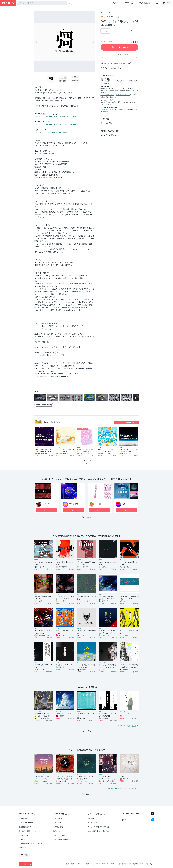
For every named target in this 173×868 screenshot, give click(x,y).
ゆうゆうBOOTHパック (123, 95)
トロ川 (98, 504)
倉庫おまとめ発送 (60, 835)
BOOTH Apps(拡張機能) (27, 823)
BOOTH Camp (24, 848)
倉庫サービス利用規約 (84, 864)
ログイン (116, 3)
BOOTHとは (129, 3)
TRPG (110, 13)
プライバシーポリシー (109, 864)
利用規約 (73, 864)
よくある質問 (92, 823)
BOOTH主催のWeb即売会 (62, 839)
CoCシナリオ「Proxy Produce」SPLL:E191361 (129, 450)
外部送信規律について (124, 864)
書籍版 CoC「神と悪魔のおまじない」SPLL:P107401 (86, 450)
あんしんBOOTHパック (107, 95)
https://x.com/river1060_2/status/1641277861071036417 (56, 116)
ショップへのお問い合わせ (110, 135)
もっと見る (86, 519)
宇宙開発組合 (74, 504)
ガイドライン (97, 864)
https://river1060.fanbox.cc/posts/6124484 (51, 132)
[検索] (65, 3)
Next (93, 42)
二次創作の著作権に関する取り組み (31, 844)
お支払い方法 (107, 123)
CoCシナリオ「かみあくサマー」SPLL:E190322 (107, 450)
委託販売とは (24, 839)
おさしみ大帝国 (52, 422)
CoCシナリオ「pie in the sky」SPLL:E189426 (65, 450)
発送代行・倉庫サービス (27, 831)
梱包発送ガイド (24, 835)
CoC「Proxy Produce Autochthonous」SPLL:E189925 (44, 450)
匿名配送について (25, 827)
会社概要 (66, 864)
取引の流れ (106, 119)
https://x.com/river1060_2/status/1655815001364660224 (56, 124)
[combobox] (42, 3)
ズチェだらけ (48, 504)
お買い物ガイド (59, 823)
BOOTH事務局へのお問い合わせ (99, 831)
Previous (36, 42)
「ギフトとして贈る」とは (112, 68)
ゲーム (103, 13)
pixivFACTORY (105, 109)
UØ (123, 504)
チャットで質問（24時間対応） (99, 827)
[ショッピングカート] (157, 3)
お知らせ (91, 818)
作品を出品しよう (145, 3)
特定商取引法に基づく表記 (110, 131)
